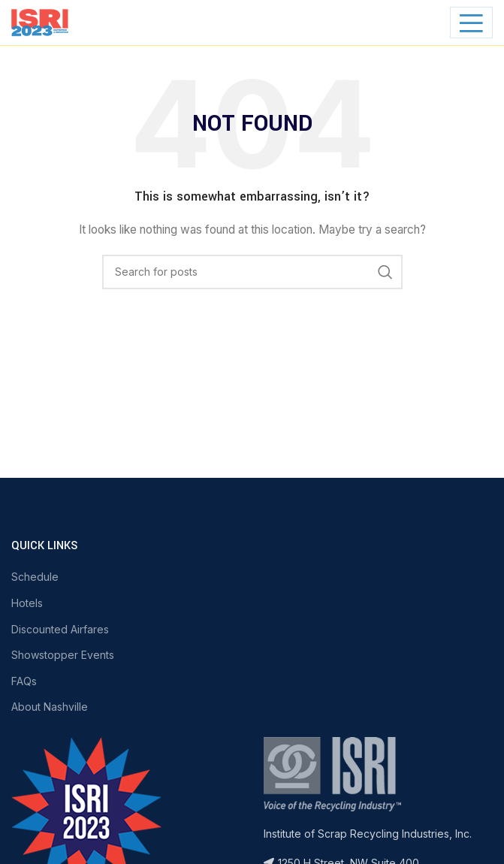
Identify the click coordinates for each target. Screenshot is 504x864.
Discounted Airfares (60, 629)
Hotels (27, 603)
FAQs (24, 681)
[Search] (252, 272)
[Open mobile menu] (471, 23)
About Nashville (50, 707)
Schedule (35, 577)
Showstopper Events (63, 655)
